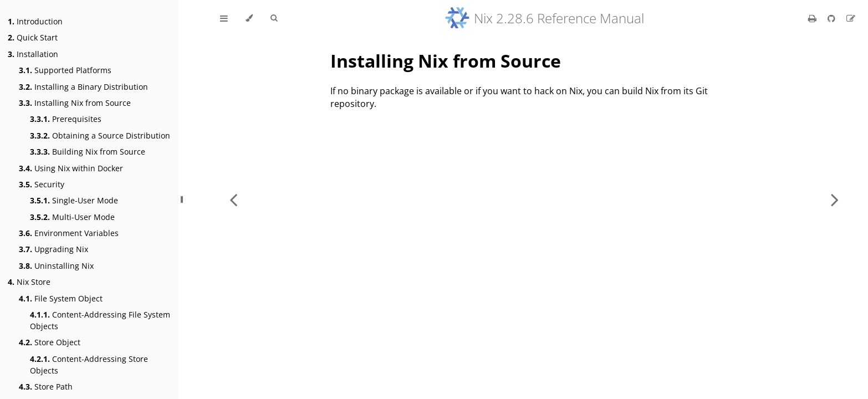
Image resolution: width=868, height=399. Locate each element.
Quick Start (33, 37)
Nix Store (29, 282)
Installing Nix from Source (75, 103)
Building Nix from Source (88, 152)
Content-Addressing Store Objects (89, 365)
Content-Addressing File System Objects (100, 320)
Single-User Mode (74, 200)
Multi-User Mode (72, 217)
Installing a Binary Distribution (83, 87)
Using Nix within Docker (71, 168)
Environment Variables (69, 233)
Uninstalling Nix (56, 266)
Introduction (35, 21)
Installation (33, 54)
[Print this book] (813, 18)
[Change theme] (249, 18)
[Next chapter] (835, 199)
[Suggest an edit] (851, 18)
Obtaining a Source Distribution (100, 135)
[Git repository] (833, 18)
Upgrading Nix (53, 249)
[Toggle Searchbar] (274, 18)
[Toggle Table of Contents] (224, 18)
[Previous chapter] (233, 199)
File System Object (61, 298)
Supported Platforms (65, 70)
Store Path (46, 387)
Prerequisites (66, 119)
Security (42, 184)
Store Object (50, 342)
